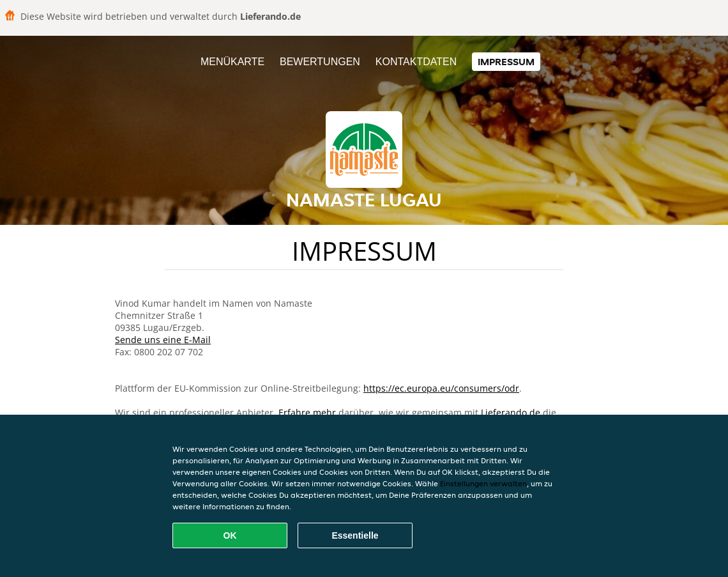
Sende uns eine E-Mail (163, 340)
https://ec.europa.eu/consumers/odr (441, 388)
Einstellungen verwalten (483, 483)
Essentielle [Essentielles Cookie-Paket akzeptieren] (355, 535)
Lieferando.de (511, 412)
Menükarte (232, 62)
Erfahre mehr (307, 412)
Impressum (506, 62)
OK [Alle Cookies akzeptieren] (230, 535)
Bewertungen (320, 62)
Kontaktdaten (416, 62)
